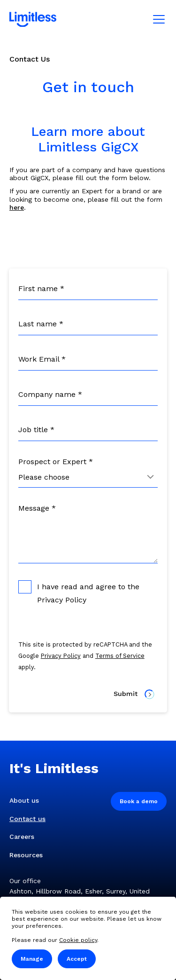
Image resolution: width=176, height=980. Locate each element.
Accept (77, 959)
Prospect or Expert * (56, 462)
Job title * (36, 430)
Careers (22, 837)
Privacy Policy (62, 600)
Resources (26, 855)
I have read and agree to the (79, 592)
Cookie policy (78, 940)
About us (24, 800)
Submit (134, 694)
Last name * (41, 324)
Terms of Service (120, 656)
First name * (41, 288)
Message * (37, 508)
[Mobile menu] (159, 19)
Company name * (50, 394)
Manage (32, 959)
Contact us (27, 819)
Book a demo (139, 801)
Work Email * (42, 359)
